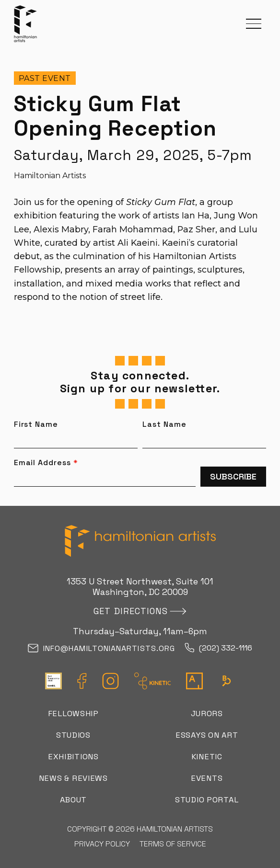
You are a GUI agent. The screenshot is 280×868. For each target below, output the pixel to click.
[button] (254, 24)
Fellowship (73, 714)
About (74, 800)
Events (207, 778)
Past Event (45, 78)
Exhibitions (73, 757)
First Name (36, 424)
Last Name (164, 424)
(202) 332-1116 (218, 648)
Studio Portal (207, 800)
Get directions (131, 611)
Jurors (207, 714)
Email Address (46, 463)
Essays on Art (207, 735)
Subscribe (233, 476)
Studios (73, 735)
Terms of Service (173, 844)
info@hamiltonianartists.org (101, 649)
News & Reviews (73, 778)
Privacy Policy (102, 844)
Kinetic (207, 757)
